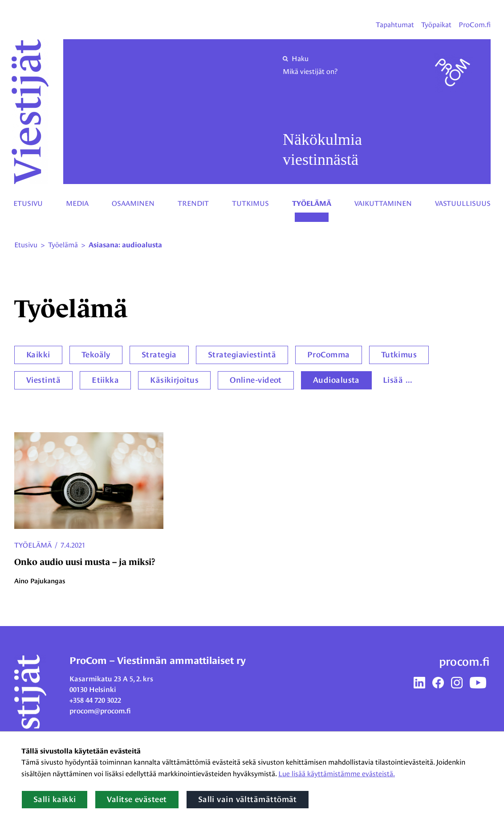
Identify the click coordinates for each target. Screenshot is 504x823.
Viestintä (43, 380)
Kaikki (38, 355)
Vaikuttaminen (383, 203)
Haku (296, 59)
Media (77, 203)
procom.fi (464, 662)
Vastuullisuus (463, 203)
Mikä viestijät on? (310, 72)
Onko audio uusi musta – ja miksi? (85, 562)
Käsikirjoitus (174, 380)
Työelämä (312, 204)
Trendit (193, 203)
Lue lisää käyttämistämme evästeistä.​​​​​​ (337, 774)
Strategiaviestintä (242, 355)
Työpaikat (436, 25)
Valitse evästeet (137, 799)
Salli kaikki (55, 799)
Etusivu (28, 203)
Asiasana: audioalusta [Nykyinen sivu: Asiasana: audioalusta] (125, 245)
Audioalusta (336, 380)
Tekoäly (96, 355)
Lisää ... (398, 380)
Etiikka (105, 380)
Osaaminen (133, 203)
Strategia (159, 355)
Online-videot (256, 380)
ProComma (329, 355)
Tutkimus (250, 203)
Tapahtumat (395, 25)
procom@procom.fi (100, 711)
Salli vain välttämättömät (248, 799)
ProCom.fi (475, 25)
